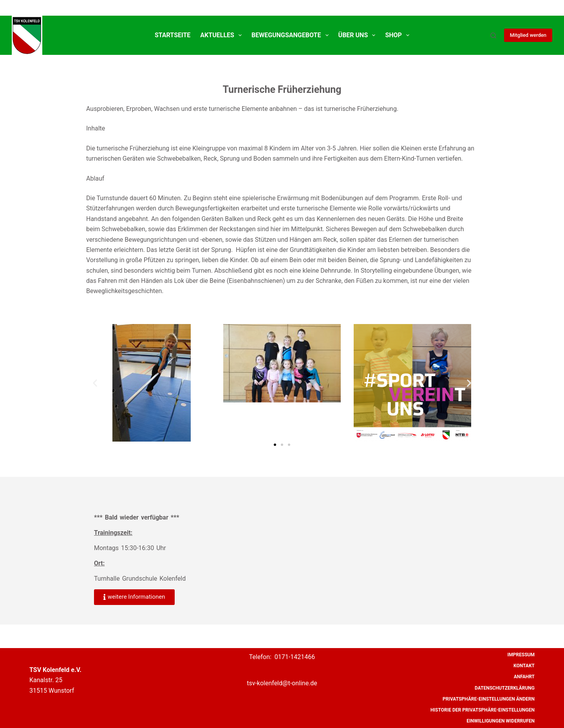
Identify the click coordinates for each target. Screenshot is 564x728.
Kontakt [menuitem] (524, 666)
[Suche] (493, 35)
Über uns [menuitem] (359, 35)
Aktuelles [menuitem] (222, 35)
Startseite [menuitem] (173, 35)
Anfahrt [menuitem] (524, 677)
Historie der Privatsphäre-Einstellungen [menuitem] (483, 710)
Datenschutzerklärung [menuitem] (505, 688)
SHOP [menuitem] (399, 35)
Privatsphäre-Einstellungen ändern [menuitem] (489, 699)
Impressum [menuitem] (521, 655)
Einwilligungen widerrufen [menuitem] (501, 721)
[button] (95, 383)
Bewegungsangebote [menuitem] (291, 35)
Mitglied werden (528, 35)
